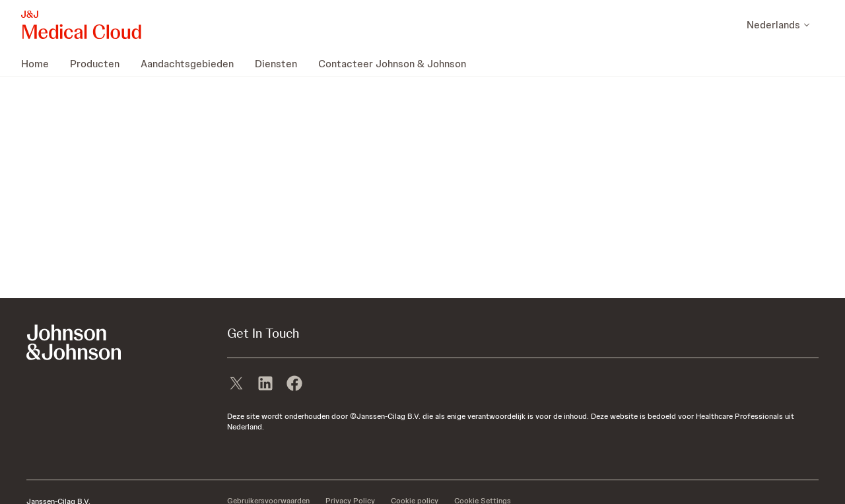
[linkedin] (265, 385)
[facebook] (294, 385)
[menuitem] (40, 63)
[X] (236, 385)
